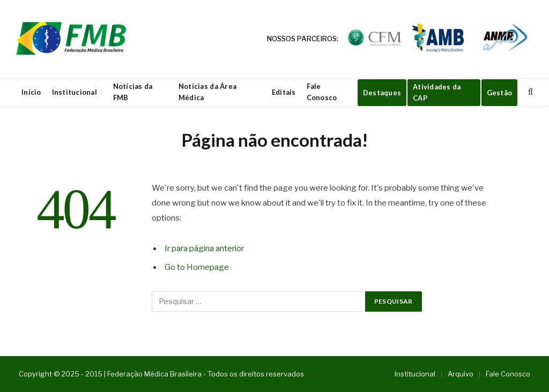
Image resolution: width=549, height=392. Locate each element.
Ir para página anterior (204, 248)
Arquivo (461, 374)
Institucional (75, 92)
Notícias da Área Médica (207, 92)
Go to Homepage (197, 267)
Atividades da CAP (437, 92)
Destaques (382, 93)
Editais (284, 92)
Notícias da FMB (133, 92)
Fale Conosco (322, 92)
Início (31, 92)
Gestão (500, 93)
